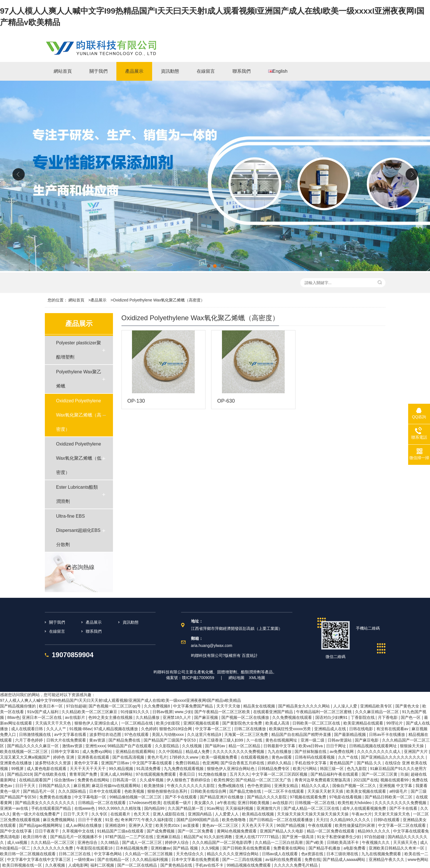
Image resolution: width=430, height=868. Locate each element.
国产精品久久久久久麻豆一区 (33, 746)
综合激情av (65, 780)
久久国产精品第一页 (186, 808)
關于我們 (57, 622)
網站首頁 (76, 300)
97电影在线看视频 (346, 797)
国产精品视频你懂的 (18, 706)
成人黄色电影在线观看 (47, 769)
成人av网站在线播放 (84, 825)
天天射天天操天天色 (393, 814)
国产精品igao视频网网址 (41, 825)
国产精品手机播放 (325, 848)
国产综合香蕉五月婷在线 (243, 763)
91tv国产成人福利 (43, 712)
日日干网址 (337, 746)
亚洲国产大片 (416, 752)
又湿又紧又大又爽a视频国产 (26, 757)
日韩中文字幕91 (65, 752)
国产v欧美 (315, 842)
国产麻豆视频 (207, 717)
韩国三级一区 (332, 769)
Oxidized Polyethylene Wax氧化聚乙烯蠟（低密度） (79, 458)
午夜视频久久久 (376, 842)
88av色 (13, 717)
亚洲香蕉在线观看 (94, 757)
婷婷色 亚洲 (64, 757)
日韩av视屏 (162, 712)
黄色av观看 (282, 757)
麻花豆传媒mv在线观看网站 (117, 786)
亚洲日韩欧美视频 (254, 803)
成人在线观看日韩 (28, 729)
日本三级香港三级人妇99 (222, 740)
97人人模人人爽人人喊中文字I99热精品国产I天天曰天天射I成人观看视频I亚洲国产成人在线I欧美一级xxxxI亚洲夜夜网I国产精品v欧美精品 (120, 700)
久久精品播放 (148, 717)
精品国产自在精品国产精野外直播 (302, 734)
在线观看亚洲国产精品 (274, 712)
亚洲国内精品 (200, 814)
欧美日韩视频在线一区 (23, 865)
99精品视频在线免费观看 (249, 865)
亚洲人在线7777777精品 (257, 837)
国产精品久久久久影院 (267, 797)
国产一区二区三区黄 (380, 774)
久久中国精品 (171, 752)
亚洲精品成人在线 (331, 729)
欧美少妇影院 (169, 723)
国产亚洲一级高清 (298, 837)
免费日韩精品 (188, 763)
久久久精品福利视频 (151, 859)
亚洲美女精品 (287, 786)
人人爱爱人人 (227, 814)
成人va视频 (18, 842)
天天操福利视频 (240, 808)
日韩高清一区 (125, 780)
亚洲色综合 (88, 842)
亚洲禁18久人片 (177, 717)
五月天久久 (240, 774)
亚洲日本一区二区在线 (42, 717)
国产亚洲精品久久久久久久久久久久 (393, 757)
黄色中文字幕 (87, 763)
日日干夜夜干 (47, 831)
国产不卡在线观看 (181, 797)
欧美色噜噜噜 (234, 820)
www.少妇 (183, 712)
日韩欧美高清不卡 (343, 842)
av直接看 (191, 825)
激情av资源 (73, 746)
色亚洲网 (210, 763)
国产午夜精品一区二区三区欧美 (223, 712)
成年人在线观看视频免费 (365, 808)
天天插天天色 (406, 842)
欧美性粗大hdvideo (355, 803)
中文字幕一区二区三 (214, 729)
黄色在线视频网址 (282, 740)
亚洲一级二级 (313, 740)
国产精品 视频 (186, 848)
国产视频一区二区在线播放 (246, 717)
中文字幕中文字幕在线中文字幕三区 (39, 859)
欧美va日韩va (311, 746)
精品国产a (193, 837)
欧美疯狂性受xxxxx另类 (290, 729)
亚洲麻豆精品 (169, 837)
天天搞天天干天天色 (54, 723)
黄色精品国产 (342, 763)
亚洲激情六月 (269, 808)
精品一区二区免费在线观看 (331, 831)
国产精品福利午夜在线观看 (335, 774)
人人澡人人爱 (346, 706)
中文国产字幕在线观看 (153, 763)
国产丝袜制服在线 (311, 752)
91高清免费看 (149, 769)
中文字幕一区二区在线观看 (402, 825)
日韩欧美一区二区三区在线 (317, 723)
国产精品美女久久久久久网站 (305, 706)
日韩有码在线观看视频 (315, 757)
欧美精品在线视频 (259, 814)
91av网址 (215, 808)
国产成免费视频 (161, 831)
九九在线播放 (280, 752)
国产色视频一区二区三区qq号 (115, 706)
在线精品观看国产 (35, 780)
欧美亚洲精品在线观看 (364, 723)
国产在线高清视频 (129, 757)
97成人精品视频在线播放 (116, 729)
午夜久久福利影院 (158, 820)
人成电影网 (78, 865)
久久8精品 (110, 842)
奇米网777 (130, 820)
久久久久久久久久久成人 (379, 752)
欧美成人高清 (278, 723)
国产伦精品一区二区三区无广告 (264, 780)
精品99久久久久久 (374, 831)
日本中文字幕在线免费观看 (196, 859)
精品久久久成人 (316, 786)
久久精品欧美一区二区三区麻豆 (90, 712)
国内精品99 (155, 808)
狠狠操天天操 (412, 746)
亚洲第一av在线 (15, 808)
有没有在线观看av (393, 729)
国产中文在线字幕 (16, 831)
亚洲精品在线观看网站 (136, 752)
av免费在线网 (342, 752)
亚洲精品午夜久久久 (387, 859)
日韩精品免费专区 (274, 769)
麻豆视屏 (81, 786)
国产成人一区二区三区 (142, 842)
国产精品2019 (19, 774)
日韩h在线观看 (387, 820)
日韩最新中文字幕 (280, 746)
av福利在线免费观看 (284, 859)
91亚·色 (112, 820)
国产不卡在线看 (404, 808)
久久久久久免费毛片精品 (296, 865)
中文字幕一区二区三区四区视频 (280, 774)
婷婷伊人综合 (177, 842)
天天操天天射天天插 (326, 791)
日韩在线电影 (362, 729)
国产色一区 (411, 717)
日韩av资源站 (340, 740)
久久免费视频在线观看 (293, 717)
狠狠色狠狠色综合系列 (168, 791)
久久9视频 (211, 848)
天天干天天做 (229, 706)
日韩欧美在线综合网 (209, 791)
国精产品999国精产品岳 (198, 820)
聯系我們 (94, 631)
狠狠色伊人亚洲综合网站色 (231, 769)
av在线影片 (76, 717)
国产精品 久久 (370, 763)
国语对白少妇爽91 (332, 717)
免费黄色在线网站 (94, 780)
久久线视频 (192, 746)
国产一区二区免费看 (196, 831)
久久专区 (100, 814)
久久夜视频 (56, 865)
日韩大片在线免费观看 (67, 740)
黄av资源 (98, 740)
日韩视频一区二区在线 (315, 803)
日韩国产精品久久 (55, 786)
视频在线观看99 (395, 780)
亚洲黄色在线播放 (16, 763)
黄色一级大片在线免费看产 (37, 814)
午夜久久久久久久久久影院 (191, 786)
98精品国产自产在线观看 (130, 746)
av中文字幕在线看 (71, 734)
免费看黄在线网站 (290, 848)
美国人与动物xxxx (168, 734)
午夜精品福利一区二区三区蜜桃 (324, 712)
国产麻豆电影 (367, 740)
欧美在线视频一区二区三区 (24, 752)
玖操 (404, 774)
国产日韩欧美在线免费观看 (247, 848)
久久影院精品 (167, 746)
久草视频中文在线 (79, 831)
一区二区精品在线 (138, 723)
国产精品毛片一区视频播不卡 (77, 837)
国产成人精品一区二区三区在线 (312, 808)
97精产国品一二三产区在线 (130, 837)
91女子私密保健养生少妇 (339, 837)
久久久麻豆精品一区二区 (377, 712)
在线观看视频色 (255, 757)
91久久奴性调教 (218, 837)
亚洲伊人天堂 (141, 825)
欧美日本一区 (51, 706)
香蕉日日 (188, 774)
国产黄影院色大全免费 (243, 723)
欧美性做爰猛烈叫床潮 (355, 825)
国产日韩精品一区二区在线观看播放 (282, 820)
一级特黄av (85, 859)
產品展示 (98, 300)
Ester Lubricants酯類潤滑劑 (77, 494)
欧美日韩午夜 (35, 837)
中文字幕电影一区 (91, 797)
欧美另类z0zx (168, 825)
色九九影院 (357, 769)
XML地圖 (257, 678)
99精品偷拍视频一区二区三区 (136, 797)
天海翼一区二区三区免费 (247, 734)
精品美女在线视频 (260, 706)
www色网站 (418, 859)
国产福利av (216, 746)
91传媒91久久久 (136, 712)
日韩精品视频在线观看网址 (374, 746)
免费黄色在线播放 (56, 797)
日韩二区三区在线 (75, 854)
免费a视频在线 (232, 786)
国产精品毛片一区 (39, 791)
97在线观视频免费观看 (156, 774)
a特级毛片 (399, 791)
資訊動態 (131, 622)
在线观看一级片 (178, 803)
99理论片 (395, 723)
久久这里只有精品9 (205, 734)
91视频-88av (80, 729)
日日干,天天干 (76, 814)
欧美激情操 (154, 786)
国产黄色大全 (408, 706)
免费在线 (312, 859)
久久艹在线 (349, 757)
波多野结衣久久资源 (53, 763)
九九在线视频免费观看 (382, 854)
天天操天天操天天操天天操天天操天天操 (313, 814)
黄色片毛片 (157, 757)
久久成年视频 (152, 780)
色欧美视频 (135, 791)
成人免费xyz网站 (98, 752)
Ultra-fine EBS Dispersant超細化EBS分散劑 (78, 530)
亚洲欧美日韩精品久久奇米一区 (397, 848)
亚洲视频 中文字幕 (396, 786)
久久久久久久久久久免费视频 (239, 752)
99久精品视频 (121, 769)
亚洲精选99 (116, 825)
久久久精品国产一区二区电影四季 (223, 842)
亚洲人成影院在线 (169, 814)
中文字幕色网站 (108, 854)
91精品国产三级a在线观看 (121, 831)
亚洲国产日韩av (116, 763)
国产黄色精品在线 (177, 865)
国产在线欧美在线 (51, 774)
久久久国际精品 (73, 791)
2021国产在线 (366, 780)
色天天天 (142, 814)
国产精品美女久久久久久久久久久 (45, 803)
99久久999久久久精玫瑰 (120, 808)
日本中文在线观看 (106, 791)
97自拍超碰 (76, 706)
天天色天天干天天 (258, 825)
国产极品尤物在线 (246, 791)
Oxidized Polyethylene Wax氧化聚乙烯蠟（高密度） (159, 300)
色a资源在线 (313, 854)
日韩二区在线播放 (251, 729)
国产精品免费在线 (125, 740)
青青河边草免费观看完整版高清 (323, 780)
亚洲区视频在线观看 (202, 723)
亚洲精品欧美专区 (377, 706)
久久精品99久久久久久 (351, 820)
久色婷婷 (149, 729)
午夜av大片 (362, 814)
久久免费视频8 (158, 706)
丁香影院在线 (363, 717)
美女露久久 (205, 803)
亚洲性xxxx (95, 746)
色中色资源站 (260, 786)
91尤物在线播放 (213, 774)
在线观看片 (121, 814)
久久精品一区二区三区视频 (149, 854)
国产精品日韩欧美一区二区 (389, 797)
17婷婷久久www (184, 757)
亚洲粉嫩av (161, 848)
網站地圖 (236, 678)
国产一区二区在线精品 (138, 865)
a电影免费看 (355, 848)
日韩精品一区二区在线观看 (102, 803)
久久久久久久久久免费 (54, 848)
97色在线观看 (137, 734)
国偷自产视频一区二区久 (355, 786)
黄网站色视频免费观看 (237, 831)
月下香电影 (388, 717)
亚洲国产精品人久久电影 (282, 831)
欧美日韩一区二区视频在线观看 (28, 854)
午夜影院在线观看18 (95, 848)
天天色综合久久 (190, 854)
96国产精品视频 (291, 825)
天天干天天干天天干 (88, 769)
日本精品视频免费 (132, 848)
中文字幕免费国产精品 (194, 706)
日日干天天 (26, 786)
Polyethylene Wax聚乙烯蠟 (79, 379)
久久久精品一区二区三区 (53, 842)
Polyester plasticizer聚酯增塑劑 (79, 350)
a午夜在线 (226, 803)
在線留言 (57, 631)
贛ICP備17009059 (198, 678)
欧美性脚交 (224, 780)
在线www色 (85, 808)
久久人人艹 (57, 729)
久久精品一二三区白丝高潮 (279, 842)
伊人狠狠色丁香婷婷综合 (189, 780)
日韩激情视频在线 (35, 734)
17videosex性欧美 (145, 803)
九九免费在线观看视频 (184, 769)
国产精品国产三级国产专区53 (170, 740)
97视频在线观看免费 (308, 797)
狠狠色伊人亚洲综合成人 (97, 723)
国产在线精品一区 (114, 859)
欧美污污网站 (305, 769)
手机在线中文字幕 (311, 763)
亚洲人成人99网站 (117, 774)
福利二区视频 (103, 865)
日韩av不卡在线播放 (388, 734)
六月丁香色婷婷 (30, 740)
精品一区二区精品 (245, 746)
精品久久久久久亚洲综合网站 (233, 854)
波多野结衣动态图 (106, 734)
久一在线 (255, 740)
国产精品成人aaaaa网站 (345, 859)
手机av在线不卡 (210, 865)
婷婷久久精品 (280, 763)
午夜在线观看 (320, 825)
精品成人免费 (198, 752)
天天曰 (322, 820)
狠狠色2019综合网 (176, 729)
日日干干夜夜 (91, 820)
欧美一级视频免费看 (220, 757)
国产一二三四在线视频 (243, 859)
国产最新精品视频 (351, 734)
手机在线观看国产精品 (52, 808)
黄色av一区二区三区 (221, 825)
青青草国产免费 (84, 774)
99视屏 (18, 769)
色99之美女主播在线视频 (111, 717)
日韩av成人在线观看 (281, 854)
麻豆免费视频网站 (59, 820)
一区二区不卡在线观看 (285, 791)
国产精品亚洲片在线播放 (222, 797)
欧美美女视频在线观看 (367, 791)
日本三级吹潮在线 (343, 854)
